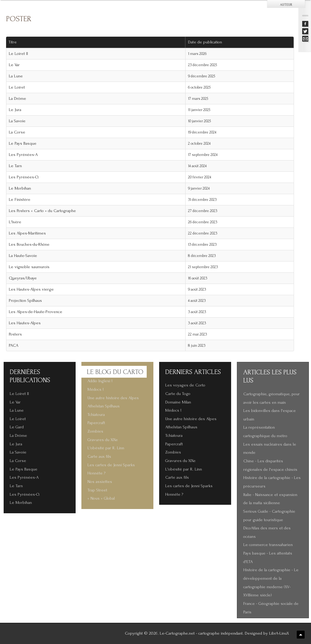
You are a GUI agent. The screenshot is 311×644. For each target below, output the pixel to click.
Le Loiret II (18, 54)
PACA (14, 346)
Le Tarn (15, 166)
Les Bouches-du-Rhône (29, 244)
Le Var (14, 65)
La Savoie (17, 121)
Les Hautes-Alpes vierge (31, 289)
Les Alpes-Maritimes (27, 233)
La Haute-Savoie (23, 256)
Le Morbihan (20, 188)
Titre (13, 42)
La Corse (17, 132)
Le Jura (15, 110)
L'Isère (15, 222)
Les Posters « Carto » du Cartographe (42, 211)
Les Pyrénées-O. (24, 177)
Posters (15, 334)
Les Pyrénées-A (23, 155)
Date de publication (207, 42)
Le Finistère (20, 200)
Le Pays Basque (23, 143)
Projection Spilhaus (25, 301)
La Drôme (17, 99)
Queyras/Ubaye (23, 278)
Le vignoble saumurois (29, 267)
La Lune (16, 76)
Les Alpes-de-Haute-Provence (36, 312)
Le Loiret (17, 87)
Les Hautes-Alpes (25, 323)
